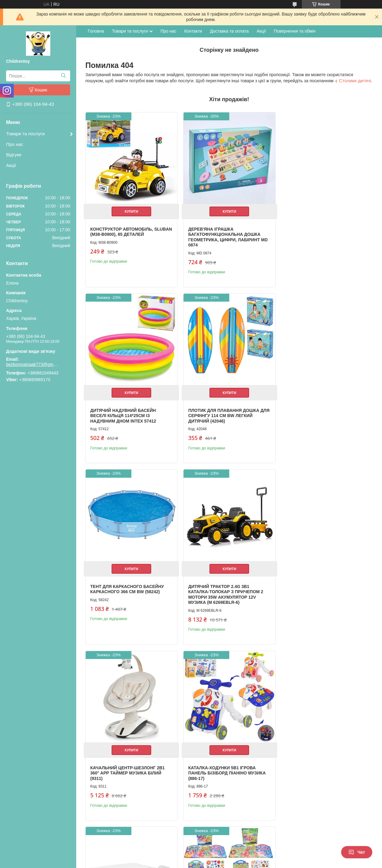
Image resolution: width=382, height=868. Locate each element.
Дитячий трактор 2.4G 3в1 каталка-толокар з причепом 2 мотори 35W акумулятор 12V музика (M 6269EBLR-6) (321, 416)
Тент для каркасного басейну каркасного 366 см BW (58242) (224, 411)
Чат (357, 852)
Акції (11, 165)
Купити (131, 210)
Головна (96, 31)
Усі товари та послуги (347, 830)
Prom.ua (219, 851)
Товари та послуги (25, 134)
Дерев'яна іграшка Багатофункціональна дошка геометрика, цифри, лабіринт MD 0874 (227, 236)
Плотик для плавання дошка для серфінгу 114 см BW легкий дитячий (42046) (128, 413)
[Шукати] (63, 76)
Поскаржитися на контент (178, 862)
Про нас (15, 144)
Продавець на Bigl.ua (191, 857)
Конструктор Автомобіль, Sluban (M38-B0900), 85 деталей (127, 231)
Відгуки (14, 155)
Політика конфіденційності (225, 862)
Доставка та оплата (229, 31)
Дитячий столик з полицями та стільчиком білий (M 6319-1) (322, 591)
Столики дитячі (355, 81)
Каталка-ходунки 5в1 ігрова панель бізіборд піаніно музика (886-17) (226, 593)
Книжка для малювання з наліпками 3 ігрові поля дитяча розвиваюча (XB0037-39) (129, 768)
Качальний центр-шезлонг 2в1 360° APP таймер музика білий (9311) (127, 593)
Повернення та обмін (295, 31)
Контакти (193, 31)
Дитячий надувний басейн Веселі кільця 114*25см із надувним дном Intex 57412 (317, 233)
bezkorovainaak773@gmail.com (32, 364)
